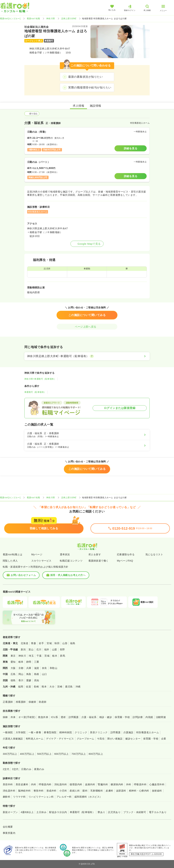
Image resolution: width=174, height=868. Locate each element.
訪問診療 (138, 717)
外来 (13, 717)
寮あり (101, 812)
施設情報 (96, 106)
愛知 (13, 662)
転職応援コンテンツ (71, 561)
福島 (73, 643)
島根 (37, 674)
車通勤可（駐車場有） (35, 392)
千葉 (39, 656)
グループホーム (86, 739)
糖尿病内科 (117, 784)
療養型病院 (50, 732)
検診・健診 (106, 717)
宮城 (49, 643)
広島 (13, 674)
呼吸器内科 (45, 784)
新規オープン (10, 812)
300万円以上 (10, 754)
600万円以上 (62, 754)
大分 (52, 687)
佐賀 (28, 687)
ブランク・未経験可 (135, 812)
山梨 (55, 649)
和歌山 (54, 668)
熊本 (44, 687)
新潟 (23, 649)
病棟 (5, 717)
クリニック (81, 732)
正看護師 (8, 702)
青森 (33, 643)
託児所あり (114, 812)
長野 (62, 649)
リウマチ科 (19, 797)
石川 (39, 649)
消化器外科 (9, 791)
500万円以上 (44, 754)
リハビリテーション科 (41, 797)
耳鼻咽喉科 (97, 791)
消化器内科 (61, 784)
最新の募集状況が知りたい (85, 77)
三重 (37, 662)
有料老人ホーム (35, 739)
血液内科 (90, 784)
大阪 (13, 668)
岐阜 (21, 662)
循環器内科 (76, 784)
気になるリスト (154, 554)
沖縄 (78, 687)
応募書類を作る (126, 554)
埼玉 (31, 656)
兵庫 (29, 668)
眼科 (85, 791)
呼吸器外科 (140, 784)
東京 (13, 656)
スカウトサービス (41, 561)
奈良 (44, 668)
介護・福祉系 (89, 717)
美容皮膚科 (22, 784)
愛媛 (29, 680)
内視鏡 (149, 717)
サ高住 (101, 739)
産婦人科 (75, 791)
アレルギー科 (64, 797)
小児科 (63, 791)
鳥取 (29, 674)
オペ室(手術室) (27, 717)
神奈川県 (51, 19)
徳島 (13, 680)
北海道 (24, 643)
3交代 (15, 769)
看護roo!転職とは (13, 554)
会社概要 (8, 827)
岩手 (41, 643)
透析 (63, 717)
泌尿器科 (121, 791)
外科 (129, 784)
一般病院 (8, 732)
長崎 (36, 687)
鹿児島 (69, 687)
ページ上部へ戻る (87, 327)
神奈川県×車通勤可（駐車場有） (40, 379)
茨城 (47, 656)
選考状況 (65, 554)
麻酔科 (7, 797)
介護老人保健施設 (13, 739)
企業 (164, 739)
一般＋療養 (35, 732)
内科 (33, 784)
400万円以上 (27, 754)
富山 (31, 649)
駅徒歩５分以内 (58, 812)
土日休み (41, 812)
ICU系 (54, 717)
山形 (65, 643)
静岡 (29, 662)
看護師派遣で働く (98, 561)
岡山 (21, 674)
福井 (47, 649)
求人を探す (95, 554)
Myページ (37, 554)
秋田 (57, 643)
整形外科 (39, 791)
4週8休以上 (27, 812)
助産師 (43, 702)
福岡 (21, 687)
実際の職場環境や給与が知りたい (90, 87)
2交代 (6, 769)
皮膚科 (109, 791)
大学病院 (21, 732)
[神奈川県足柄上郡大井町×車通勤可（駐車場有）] (87, 356)
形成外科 (52, 791)
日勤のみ (26, 769)
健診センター (133, 739)
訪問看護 (74, 717)
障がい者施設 (115, 739)
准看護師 (21, 702)
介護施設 (128, 732)
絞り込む (32, 114)
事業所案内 (9, 833)
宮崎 (60, 687)
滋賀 (37, 668)
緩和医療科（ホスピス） (88, 797)
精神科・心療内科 (139, 791)
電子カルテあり (158, 812)
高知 (37, 680)
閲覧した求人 (10, 561)
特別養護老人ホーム (148, 732)
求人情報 (78, 106)
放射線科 (157, 791)
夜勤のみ (39, 769)
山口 (44, 674)
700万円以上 (79, 754)
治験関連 (161, 717)
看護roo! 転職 (33, 19)
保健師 (32, 702)
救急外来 (43, 717)
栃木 (55, 656)
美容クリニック (99, 732)
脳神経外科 (24, 791)
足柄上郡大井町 (69, 19)
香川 (21, 680)
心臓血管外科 (157, 784)
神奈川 (22, 656)
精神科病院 (66, 732)
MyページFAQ (125, 561)
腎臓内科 (103, 784)
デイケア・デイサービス (60, 739)
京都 (21, 668)
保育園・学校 (122, 717)
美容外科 (8, 784)
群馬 (63, 656)
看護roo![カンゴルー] (10, 19)
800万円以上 (96, 754)
